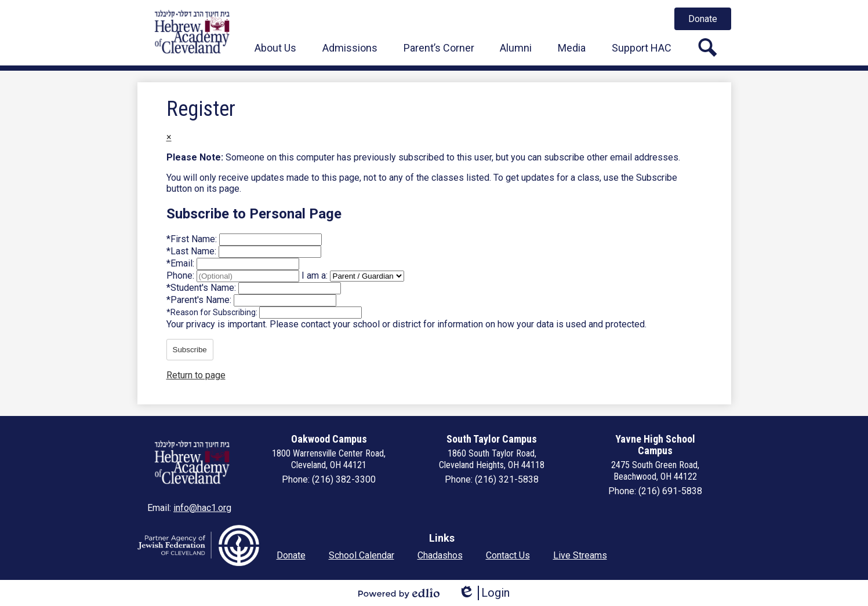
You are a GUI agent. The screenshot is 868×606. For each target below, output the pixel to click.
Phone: (181, 275)
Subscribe (190, 350)
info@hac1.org (202, 508)
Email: (181, 263)
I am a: (315, 275)
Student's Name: (202, 288)
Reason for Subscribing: (213, 312)
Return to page (196, 375)
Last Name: (193, 251)
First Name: (193, 239)
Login (484, 593)
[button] (275, 48)
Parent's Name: (200, 300)
